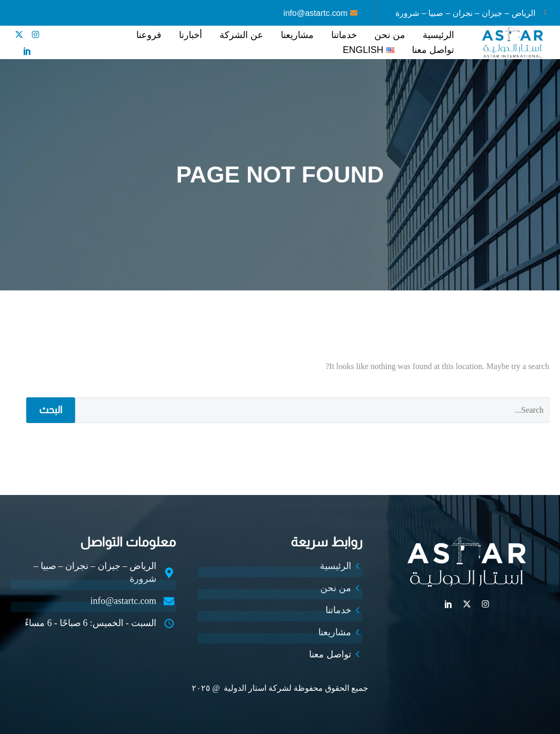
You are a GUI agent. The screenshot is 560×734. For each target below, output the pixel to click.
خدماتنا (344, 35)
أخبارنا (191, 35)
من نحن (390, 35)
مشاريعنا (297, 35)
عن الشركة (241, 35)
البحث (51, 410)
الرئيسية (438, 35)
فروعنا (149, 35)
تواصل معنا (433, 50)
